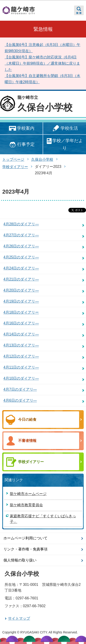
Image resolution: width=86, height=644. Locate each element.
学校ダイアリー (15, 167)
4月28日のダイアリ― (21, 224)
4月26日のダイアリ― (21, 246)
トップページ (13, 159)
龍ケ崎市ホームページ (28, 494)
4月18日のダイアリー (21, 312)
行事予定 (21, 145)
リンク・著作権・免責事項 (25, 549)
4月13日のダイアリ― (21, 345)
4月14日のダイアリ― (21, 334)
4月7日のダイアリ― (20, 389)
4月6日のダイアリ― (20, 400)
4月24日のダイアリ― (21, 268)
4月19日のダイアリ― (21, 301)
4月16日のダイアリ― (21, 323)
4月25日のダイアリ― (21, 257)
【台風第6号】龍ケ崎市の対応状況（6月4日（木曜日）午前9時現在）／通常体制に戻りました (42, 63)
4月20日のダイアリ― (21, 290)
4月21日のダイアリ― (21, 279)
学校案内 (21, 128)
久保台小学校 (45, 107)
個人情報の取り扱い (20, 560)
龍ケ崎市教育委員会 (26, 505)
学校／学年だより (64, 144)
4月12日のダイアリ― (21, 356)
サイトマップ (19, 618)
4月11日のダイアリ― (21, 367)
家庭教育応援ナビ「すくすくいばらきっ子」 (43, 519)
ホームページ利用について (25, 538)
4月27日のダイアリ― (21, 235)
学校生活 (64, 128)
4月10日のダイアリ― (21, 378)
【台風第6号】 (17, 76)
